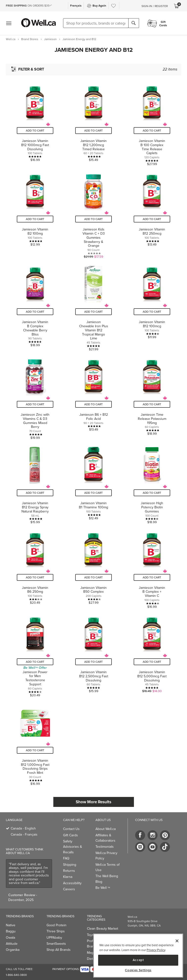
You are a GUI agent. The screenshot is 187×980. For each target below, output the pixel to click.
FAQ (66, 858)
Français (76, 5)
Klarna (68, 877)
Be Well (103, 888)
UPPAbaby (54, 938)
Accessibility (72, 883)
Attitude (12, 944)
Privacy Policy (156, 950)
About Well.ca (106, 829)
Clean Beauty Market (103, 929)
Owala (10, 938)
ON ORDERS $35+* (29, 6)
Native (11, 925)
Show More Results (93, 802)
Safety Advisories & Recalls (73, 847)
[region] (138, 956)
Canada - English (23, 828)
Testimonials (105, 847)
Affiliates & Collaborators (105, 838)
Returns (69, 871)
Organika (13, 950)
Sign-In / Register (155, 6)
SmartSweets (56, 944)
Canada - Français (24, 834)
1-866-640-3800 (16, 975)
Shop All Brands (59, 950)
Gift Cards (70, 835)
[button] (93, 50)
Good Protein (56, 925)
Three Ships (56, 931)
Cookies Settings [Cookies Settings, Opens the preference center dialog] (138, 970)
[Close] (177, 941)
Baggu (11, 931)
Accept (138, 960)
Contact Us (71, 829)
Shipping (70, 865)
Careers (69, 889)
